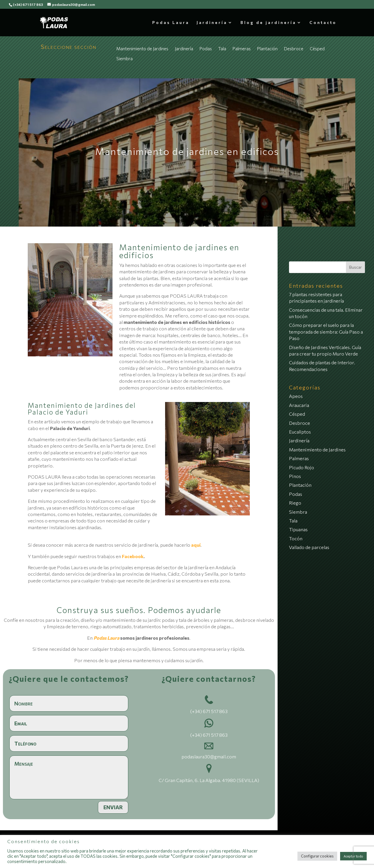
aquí (196, 545)
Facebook (133, 556)
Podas (206, 49)
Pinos (295, 476)
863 (223, 711)
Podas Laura (171, 23)
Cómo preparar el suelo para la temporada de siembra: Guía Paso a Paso (326, 332)
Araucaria (299, 405)
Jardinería (212, 23)
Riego (295, 503)
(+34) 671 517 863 (28, 4)
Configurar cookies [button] (317, 856)
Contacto (323, 23)
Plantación (267, 49)
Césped (317, 49)
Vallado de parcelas (309, 547)
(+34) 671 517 (204, 711)
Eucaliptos (300, 432)
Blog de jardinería (268, 23)
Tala (222, 49)
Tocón (296, 538)
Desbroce (294, 49)
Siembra (124, 58)
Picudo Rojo (302, 467)
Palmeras (242, 49)
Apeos (296, 396)
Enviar (113, 807)
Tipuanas (298, 529)
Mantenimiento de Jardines (142, 49)
